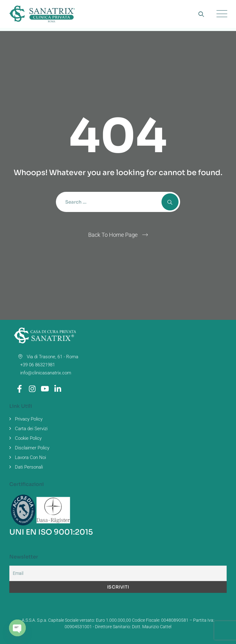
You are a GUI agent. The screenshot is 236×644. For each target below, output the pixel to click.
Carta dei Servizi (31, 429)
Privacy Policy (29, 419)
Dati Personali (29, 467)
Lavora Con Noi (30, 457)
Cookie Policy (28, 438)
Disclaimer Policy (32, 448)
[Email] (118, 573)
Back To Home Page (113, 235)
